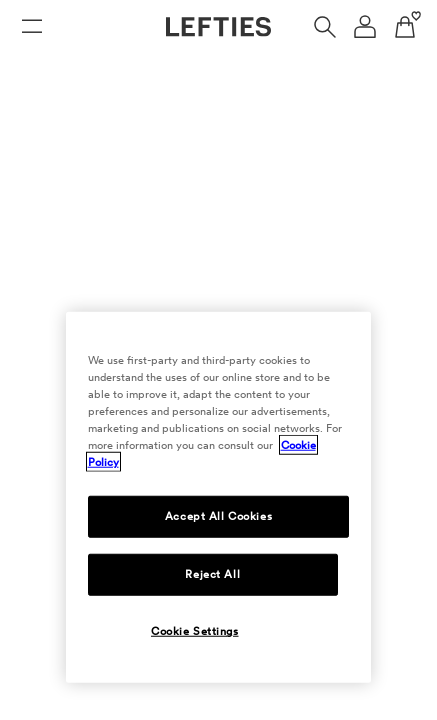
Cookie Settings (195, 631)
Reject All (212, 574)
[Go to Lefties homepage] (218, 27)
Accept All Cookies (218, 516)
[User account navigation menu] (365, 27)
